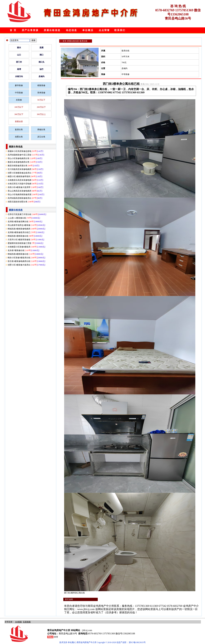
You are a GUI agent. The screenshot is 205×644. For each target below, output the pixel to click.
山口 (19, 55)
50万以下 (41, 100)
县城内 (41, 76)
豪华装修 (19, 85)
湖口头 (41, 62)
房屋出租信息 (52, 30)
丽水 (19, 48)
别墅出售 (19, 137)
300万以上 (41, 114)
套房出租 (83, 41)
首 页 (13, 30)
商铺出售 (41, 130)
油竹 (41, 69)
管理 (56, 637)
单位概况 (88, 30)
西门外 (19, 62)
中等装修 (19, 93)
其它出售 (41, 137)
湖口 (41, 55)
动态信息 (72, 30)
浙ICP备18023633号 (137, 642)
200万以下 (41, 107)
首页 (64, 41)
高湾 (19, 69)
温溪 (41, 48)
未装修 (19, 100)
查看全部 (19, 122)
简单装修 (41, 93)
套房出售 (19, 130)
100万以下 (19, 107)
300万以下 (19, 114)
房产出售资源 (30, 30)
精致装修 (41, 85)
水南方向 (19, 76)
